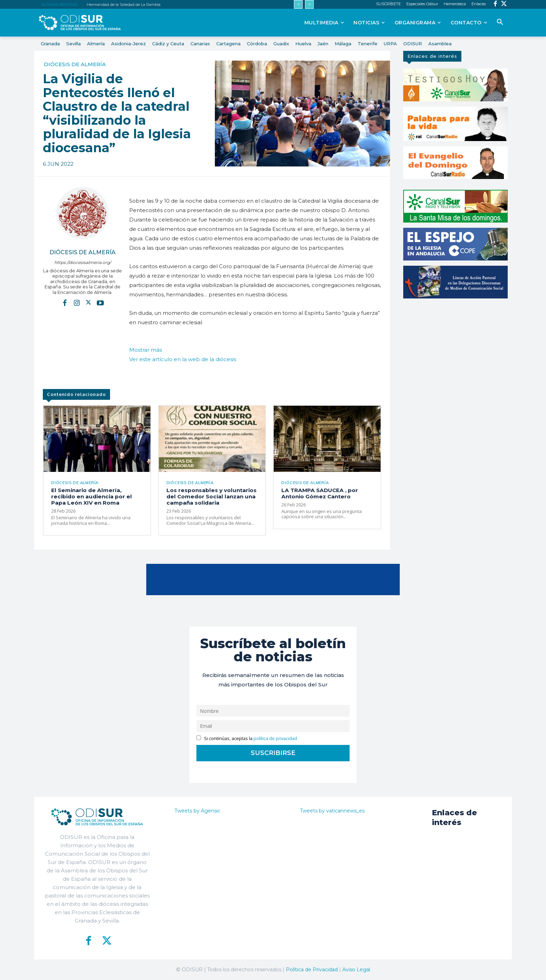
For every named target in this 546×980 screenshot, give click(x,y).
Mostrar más (146, 350)
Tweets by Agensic (197, 810)
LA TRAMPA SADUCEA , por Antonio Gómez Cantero (319, 493)
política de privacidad (275, 738)
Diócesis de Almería (75, 64)
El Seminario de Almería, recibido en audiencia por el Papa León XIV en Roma (90, 496)
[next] (309, 4)
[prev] (298, 4)
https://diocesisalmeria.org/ (83, 262)
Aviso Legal (356, 969)
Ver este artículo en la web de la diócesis (183, 359)
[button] (500, 22)
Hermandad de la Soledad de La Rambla (124, 5)
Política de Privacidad (312, 969)
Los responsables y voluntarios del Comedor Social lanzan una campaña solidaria (210, 496)
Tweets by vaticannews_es (332, 810)
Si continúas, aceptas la (247, 738)
